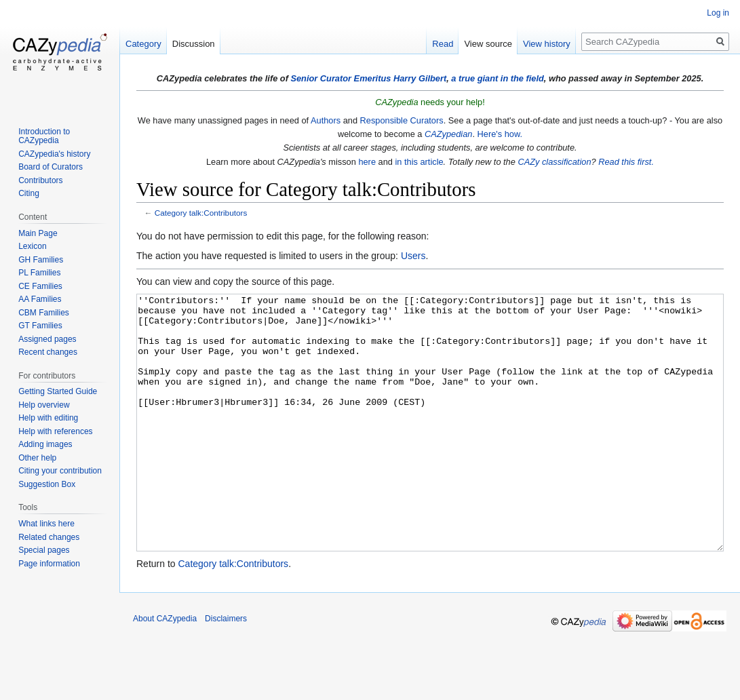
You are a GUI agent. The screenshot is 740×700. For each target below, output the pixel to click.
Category (143, 44)
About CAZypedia (165, 669)
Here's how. (500, 134)
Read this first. (626, 162)
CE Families (40, 286)
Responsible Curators (402, 120)
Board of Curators (51, 167)
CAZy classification (554, 162)
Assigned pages (47, 339)
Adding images (45, 444)
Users (413, 256)
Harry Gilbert (420, 78)
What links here (46, 524)
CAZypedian (448, 134)
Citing (29, 193)
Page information (49, 564)
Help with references (55, 431)
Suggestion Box (47, 484)
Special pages (44, 550)
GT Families (40, 326)
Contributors (40, 180)
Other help (37, 458)
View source (488, 44)
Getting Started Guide (58, 391)
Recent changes (48, 352)
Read (443, 44)
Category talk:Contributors (201, 213)
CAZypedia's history (54, 154)
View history (547, 44)
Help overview (44, 405)
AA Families (40, 299)
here (367, 162)
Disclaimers (226, 669)
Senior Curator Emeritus (340, 78)
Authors (326, 120)
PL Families (39, 273)
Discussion (194, 44)
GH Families (41, 260)
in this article (419, 162)
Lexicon (32, 246)
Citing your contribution (60, 471)
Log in (718, 13)
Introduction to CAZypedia (44, 136)
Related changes (49, 537)
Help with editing (48, 418)
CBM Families (44, 313)
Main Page (38, 233)
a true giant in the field (498, 78)
